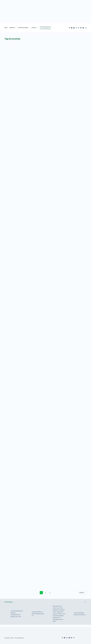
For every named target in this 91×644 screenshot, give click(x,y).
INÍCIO (6, 28)
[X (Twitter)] (72, 28)
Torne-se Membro (45, 28)
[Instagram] (83, 28)
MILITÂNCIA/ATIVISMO (24, 28)
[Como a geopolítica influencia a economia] (70, 616)
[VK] (79, 28)
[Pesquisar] (86, 28)
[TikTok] (76, 28)
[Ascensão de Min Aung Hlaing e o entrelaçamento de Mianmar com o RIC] (7, 616)
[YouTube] (74, 28)
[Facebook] (81, 28)
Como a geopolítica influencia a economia (79, 616)
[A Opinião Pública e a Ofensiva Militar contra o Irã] (28, 616)
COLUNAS (35, 28)
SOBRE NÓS (13, 28)
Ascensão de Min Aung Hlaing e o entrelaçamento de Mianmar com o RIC (17, 616)
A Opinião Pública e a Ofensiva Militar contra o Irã (38, 616)
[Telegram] (69, 28)
